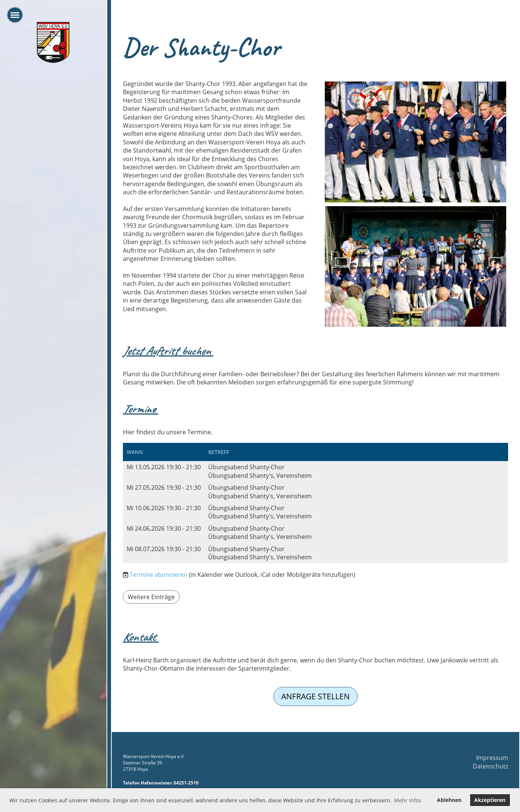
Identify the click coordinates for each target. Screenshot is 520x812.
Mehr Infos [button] (408, 800)
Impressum (492, 758)
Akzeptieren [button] (490, 800)
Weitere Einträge (151, 597)
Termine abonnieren (158, 575)
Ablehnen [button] (449, 800)
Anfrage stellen (316, 696)
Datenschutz (490, 766)
